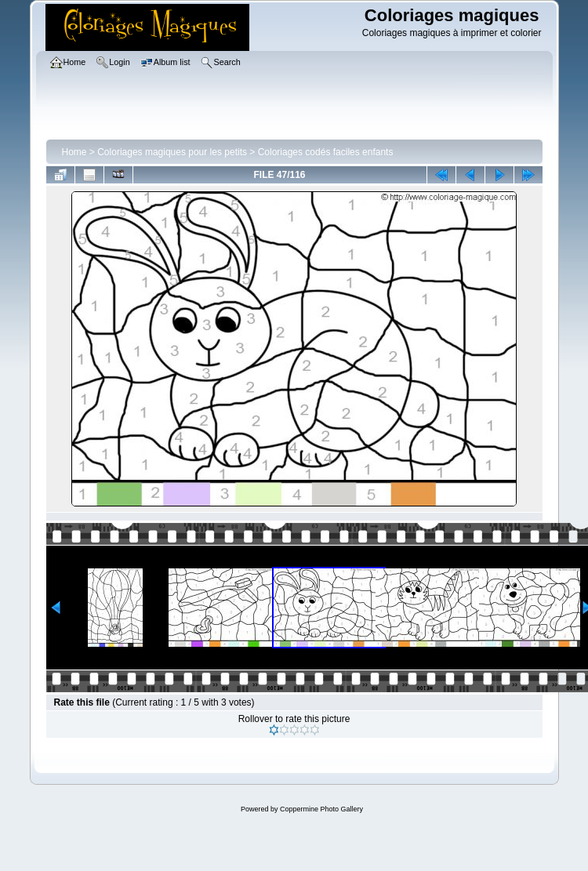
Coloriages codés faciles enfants (326, 152)
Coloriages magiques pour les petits (172, 152)
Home (74, 152)
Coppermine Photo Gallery (321, 809)
